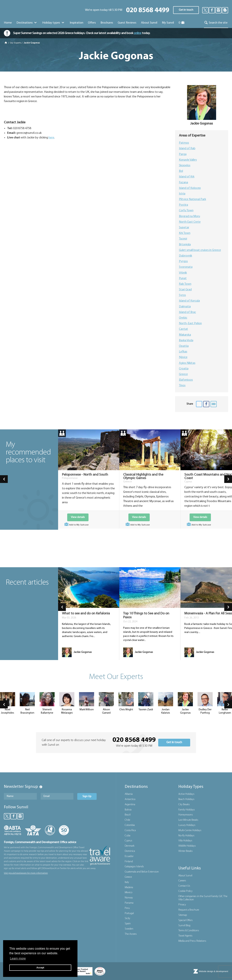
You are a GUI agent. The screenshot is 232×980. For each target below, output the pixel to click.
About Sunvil (185, 876)
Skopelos (185, 165)
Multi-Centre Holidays (190, 830)
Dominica (130, 851)
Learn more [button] (18, 958)
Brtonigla (185, 245)
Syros (182, 295)
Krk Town (185, 233)
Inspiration (76, 23)
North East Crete (190, 222)
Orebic (183, 318)
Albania (129, 794)
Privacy (182, 905)
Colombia (130, 825)
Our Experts (16, 43)
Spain (128, 924)
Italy (127, 882)
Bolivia (128, 810)
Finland (129, 862)
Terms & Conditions (189, 931)
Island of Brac (187, 312)
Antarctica (130, 799)
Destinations (27, 23)
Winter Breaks (186, 851)
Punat (183, 278)
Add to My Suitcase (76, 525)
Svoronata (186, 267)
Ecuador (129, 856)
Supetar (184, 228)
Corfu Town (186, 211)
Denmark (130, 846)
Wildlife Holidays (187, 846)
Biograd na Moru (189, 216)
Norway (129, 898)
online (138, 33)
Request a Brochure (189, 910)
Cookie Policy (185, 891)
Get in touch (186, 10)
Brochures (107, 23)
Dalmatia (185, 307)
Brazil (128, 815)
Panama (129, 903)
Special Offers (186, 920)
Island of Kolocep (190, 188)
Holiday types (54, 23)
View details (78, 517)
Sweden (129, 929)
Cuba (128, 836)
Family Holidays (187, 810)
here (51, 138)
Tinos (182, 386)
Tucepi (183, 239)
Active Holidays (186, 794)
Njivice (183, 357)
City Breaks (184, 805)
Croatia (184, 369)
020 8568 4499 (148, 11)
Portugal (129, 913)
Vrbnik (183, 273)
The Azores (131, 934)
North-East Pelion (190, 323)
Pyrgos (183, 261)
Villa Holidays (185, 841)
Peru (127, 908)
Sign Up (87, 796)
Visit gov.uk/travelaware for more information (26, 873)
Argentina (130, 805)
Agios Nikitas (187, 363)
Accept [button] (40, 968)
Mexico (128, 893)
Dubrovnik (186, 256)
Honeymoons (186, 815)
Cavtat (183, 329)
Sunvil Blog (184, 926)
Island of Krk (187, 177)
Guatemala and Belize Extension (142, 872)
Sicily (127, 918)
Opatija (184, 346)
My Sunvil (168, 23)
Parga (183, 154)
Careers (182, 881)
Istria (182, 194)
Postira (183, 205)
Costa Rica (130, 830)
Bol (181, 171)
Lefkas (183, 352)
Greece (183, 374)
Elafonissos (186, 380)
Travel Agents (185, 936)
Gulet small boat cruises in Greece (200, 250)
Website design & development (214, 971)
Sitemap (183, 915)
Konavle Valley (188, 160)
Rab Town (185, 284)
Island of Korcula (189, 301)
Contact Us (184, 886)
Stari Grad (185, 290)
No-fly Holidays (186, 836)
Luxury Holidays (187, 825)
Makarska (185, 335)
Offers (92, 23)
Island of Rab (187, 148)
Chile (127, 820)
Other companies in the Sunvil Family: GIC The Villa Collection (203, 898)
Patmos (184, 143)
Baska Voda (186, 340)
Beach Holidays (186, 799)
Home (8, 23)
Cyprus (128, 841)
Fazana (183, 183)
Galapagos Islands (134, 867)
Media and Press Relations (192, 941)
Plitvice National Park (192, 199)
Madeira (129, 887)
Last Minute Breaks (188, 820)
